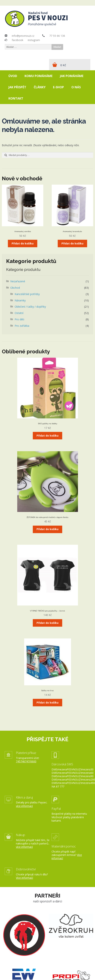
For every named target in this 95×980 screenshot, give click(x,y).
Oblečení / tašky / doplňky (30, 307)
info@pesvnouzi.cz (23, 36)
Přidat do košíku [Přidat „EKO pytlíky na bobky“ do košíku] (47, 436)
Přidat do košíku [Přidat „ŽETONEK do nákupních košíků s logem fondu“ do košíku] (47, 529)
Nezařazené (18, 281)
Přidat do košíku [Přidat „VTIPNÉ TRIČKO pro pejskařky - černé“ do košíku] (47, 623)
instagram (34, 40)
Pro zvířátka (22, 326)
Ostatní (19, 313)
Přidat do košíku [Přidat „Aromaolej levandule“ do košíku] (72, 243)
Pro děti (19, 319)
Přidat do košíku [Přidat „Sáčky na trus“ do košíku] (47, 702)
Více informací (24, 878)
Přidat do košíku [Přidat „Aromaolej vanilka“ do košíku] (23, 243)
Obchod (15, 288)
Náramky (20, 300)
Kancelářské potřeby (27, 294)
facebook (18, 40)
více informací (24, 806)
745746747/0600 (26, 761)
